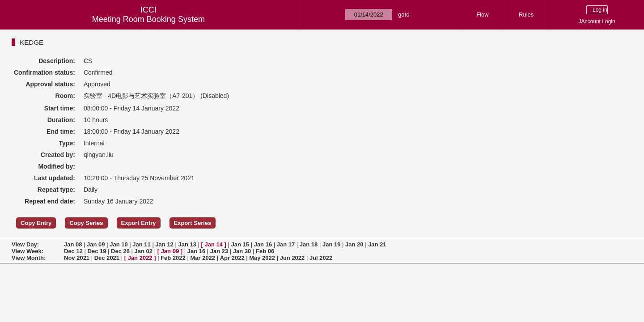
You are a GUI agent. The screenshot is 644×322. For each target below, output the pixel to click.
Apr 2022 (232, 258)
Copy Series (86, 223)
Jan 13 (187, 244)
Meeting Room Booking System (148, 19)
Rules (526, 15)
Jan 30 (242, 251)
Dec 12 (73, 251)
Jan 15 (240, 244)
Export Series (193, 223)
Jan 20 (354, 244)
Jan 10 (119, 244)
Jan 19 (331, 244)
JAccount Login (597, 21)
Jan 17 (286, 244)
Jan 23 (219, 251)
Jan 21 (377, 244)
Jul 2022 (321, 258)
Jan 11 (141, 244)
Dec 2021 (107, 258)
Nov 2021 (77, 258)
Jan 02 (144, 251)
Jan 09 (96, 244)
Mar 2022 (203, 258)
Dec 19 (97, 251)
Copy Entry (36, 223)
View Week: (28, 251)
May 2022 (262, 258)
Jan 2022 (140, 258)
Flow (482, 15)
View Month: (29, 258)
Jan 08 (73, 244)
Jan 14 (214, 244)
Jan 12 (164, 244)
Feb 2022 (173, 258)
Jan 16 (263, 244)
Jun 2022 (292, 258)
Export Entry (139, 223)
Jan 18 (309, 244)
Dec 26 (120, 251)
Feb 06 (265, 251)
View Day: (25, 244)
